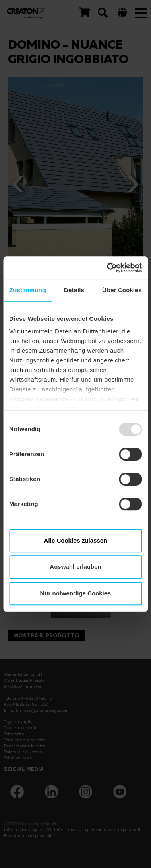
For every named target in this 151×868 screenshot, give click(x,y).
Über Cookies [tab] (122, 290)
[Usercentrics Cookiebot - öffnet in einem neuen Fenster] (108, 268)
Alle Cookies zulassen (76, 540)
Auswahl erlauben (75, 567)
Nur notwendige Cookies (76, 593)
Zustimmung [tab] (28, 290)
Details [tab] (74, 290)
